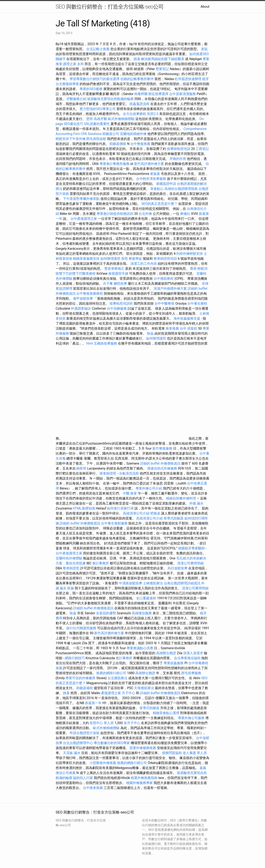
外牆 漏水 (196, 503)
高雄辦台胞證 (166, 653)
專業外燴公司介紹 (149, 488)
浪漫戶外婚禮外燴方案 (171, 289)
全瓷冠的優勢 (106, 613)
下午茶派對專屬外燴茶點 (81, 199)
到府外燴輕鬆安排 (190, 254)
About (205, 7)
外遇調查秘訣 (81, 308)
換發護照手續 (118, 274)
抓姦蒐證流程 (139, 104)
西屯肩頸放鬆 (97, 139)
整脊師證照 (71, 568)
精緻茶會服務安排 (86, 259)
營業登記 (162, 69)
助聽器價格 (118, 144)
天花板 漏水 (72, 753)
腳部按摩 (121, 284)
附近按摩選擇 (159, 94)
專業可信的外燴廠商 (80, 678)
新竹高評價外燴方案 (149, 164)
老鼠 (204, 49)
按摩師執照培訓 (179, 149)
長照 (124, 259)
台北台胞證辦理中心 (78, 743)
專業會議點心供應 (140, 648)
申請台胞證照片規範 (85, 733)
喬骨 (193, 269)
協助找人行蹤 (83, 778)
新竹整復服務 (162, 448)
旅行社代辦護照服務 (81, 628)
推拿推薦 (172, 328)
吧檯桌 (155, 513)
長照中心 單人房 (102, 723)
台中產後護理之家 (84, 219)
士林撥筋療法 (153, 583)
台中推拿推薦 (93, 788)
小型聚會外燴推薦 (103, 763)
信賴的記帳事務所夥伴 (137, 79)
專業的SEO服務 (91, 89)
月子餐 (108, 284)
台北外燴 (145, 214)
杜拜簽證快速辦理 (188, 79)
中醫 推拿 (130, 493)
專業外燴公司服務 (192, 718)
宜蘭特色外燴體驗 (69, 558)
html (90, 343)
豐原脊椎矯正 (115, 269)
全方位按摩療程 (134, 114)
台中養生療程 (197, 304)
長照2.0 (153, 114)
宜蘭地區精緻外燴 (134, 134)
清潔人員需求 (193, 653)
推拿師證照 (108, 473)
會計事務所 (101, 563)
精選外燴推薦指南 (144, 778)
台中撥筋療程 (164, 279)
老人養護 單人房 (195, 753)
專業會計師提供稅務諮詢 (115, 214)
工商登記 (202, 149)
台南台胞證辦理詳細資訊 (182, 583)
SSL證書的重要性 (97, 124)
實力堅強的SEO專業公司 (98, 109)
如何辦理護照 (110, 259)
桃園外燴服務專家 (139, 783)
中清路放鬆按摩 (131, 583)
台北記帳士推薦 (98, 49)
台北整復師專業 (67, 84)
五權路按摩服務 (106, 343)
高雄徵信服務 (142, 613)
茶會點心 (157, 189)
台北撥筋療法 (117, 678)
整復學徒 (135, 259)
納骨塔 (81, 468)
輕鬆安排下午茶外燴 (71, 139)
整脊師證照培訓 (166, 259)
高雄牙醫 (100, 119)
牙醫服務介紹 (76, 99)
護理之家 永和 (73, 64)
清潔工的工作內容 (144, 264)
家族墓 (155, 174)
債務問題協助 (172, 753)
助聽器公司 (111, 134)
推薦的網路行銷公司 (111, 673)
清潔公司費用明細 (190, 563)
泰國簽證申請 (166, 184)
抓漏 (70, 588)
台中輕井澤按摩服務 (152, 179)
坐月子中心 (132, 723)
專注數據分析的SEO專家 (112, 743)
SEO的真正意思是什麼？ (159, 204)
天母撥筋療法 (144, 688)
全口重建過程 (146, 598)
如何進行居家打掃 (120, 508)
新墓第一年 (93, 703)
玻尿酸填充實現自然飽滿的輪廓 (110, 99)
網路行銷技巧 (75, 658)
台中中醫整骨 (165, 304)
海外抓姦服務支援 (187, 318)
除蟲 (150, 333)
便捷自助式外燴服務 (163, 468)
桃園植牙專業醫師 (191, 548)
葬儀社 (185, 214)
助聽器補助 (85, 688)
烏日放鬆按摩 (178, 568)
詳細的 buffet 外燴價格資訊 (160, 463)
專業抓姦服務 (174, 663)
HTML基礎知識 (84, 508)
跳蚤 (137, 59)
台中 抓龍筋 (189, 328)
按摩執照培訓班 (122, 304)
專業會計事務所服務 (115, 164)
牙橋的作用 (178, 159)
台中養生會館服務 (115, 523)
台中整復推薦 (140, 144)
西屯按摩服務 (191, 673)
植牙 (206, 79)
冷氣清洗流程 (129, 473)
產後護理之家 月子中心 (118, 693)
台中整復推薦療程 (90, 294)
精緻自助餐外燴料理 (181, 498)
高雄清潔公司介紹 (136, 513)
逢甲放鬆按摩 (83, 299)
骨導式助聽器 (174, 518)
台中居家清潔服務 (182, 94)
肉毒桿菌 (141, 94)
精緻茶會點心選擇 (166, 713)
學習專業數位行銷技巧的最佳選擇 (95, 79)
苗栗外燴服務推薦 (143, 748)
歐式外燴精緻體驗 (121, 119)
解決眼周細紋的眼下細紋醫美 (163, 59)
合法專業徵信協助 (187, 658)
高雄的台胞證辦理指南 (181, 189)
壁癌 (90, 119)
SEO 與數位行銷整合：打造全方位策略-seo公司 (110, 7)
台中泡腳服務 (117, 308)
